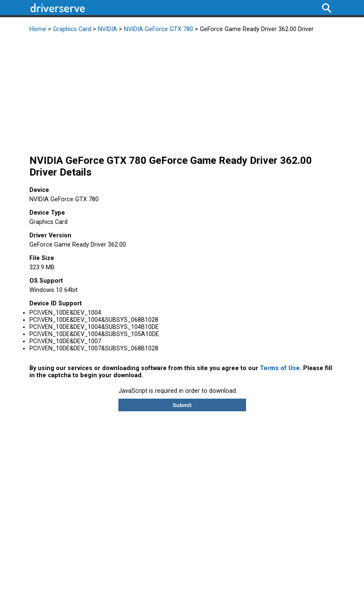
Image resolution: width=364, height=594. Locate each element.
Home (38, 29)
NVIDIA (107, 29)
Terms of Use (280, 368)
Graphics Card (72, 29)
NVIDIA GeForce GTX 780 (158, 29)
